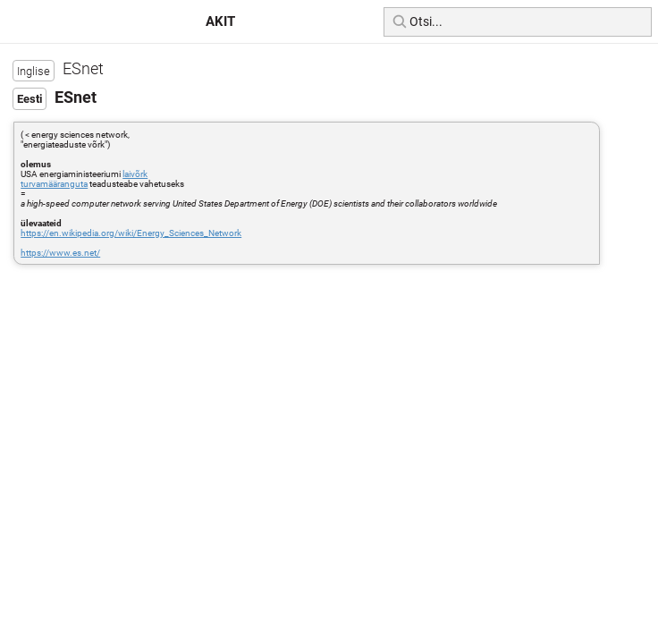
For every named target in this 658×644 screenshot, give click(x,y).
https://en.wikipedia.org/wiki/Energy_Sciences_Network (131, 233)
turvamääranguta (54, 184)
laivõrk (135, 174)
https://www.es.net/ (60, 253)
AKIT (220, 21)
